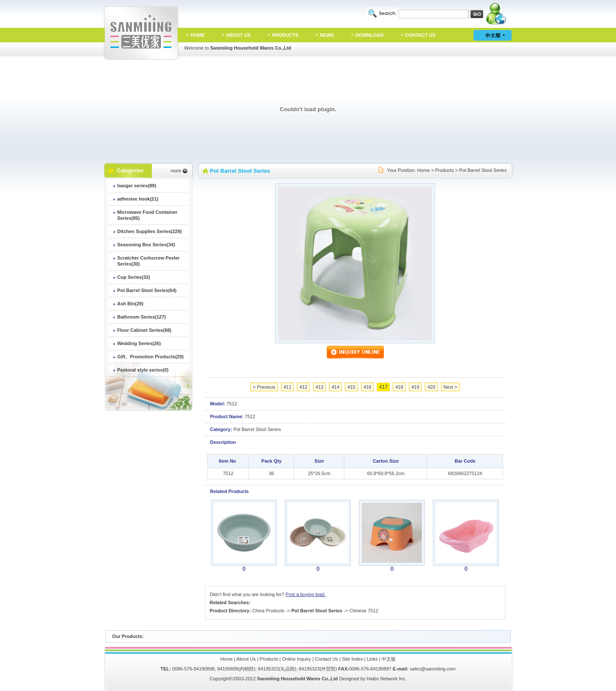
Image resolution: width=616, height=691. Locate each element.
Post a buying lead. (306, 594)
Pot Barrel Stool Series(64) (147, 290)
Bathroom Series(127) (142, 317)
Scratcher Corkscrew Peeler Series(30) (148, 261)
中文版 (389, 659)
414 (335, 387)
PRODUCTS (285, 35)
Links (372, 659)
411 (287, 387)
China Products (268, 611)
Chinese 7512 (364, 611)
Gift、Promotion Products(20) (150, 357)
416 (367, 387)
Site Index (353, 659)
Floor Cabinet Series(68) (144, 330)
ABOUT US (238, 35)
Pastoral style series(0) (143, 370)
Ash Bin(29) (130, 304)
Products (444, 170)
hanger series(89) (137, 186)
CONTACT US (420, 35)
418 (399, 387)
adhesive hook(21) (138, 199)
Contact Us (326, 659)
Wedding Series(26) (139, 343)
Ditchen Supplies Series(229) (150, 231)
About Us (246, 659)
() (244, 568)
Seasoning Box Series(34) (146, 245)
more (176, 171)
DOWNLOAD (370, 35)
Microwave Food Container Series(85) (147, 215)
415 (351, 387)
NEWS (327, 35)
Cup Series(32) (134, 277)
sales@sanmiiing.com (433, 669)
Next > (450, 387)
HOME (198, 35)
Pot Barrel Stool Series (483, 170)
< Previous (264, 387)
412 (303, 387)
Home (423, 170)
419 (415, 387)
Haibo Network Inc (386, 679)
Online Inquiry (296, 659)
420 (431, 387)
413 (320, 387)
